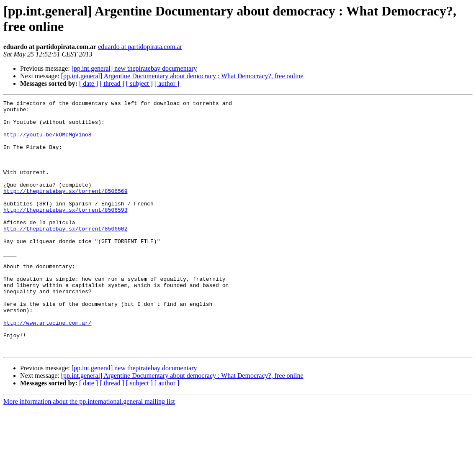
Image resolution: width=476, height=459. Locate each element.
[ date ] (89, 83)
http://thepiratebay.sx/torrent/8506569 (65, 210)
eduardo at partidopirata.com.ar (140, 47)
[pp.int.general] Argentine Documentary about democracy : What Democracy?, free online (182, 76)
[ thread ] (112, 83)
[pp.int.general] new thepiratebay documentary (134, 68)
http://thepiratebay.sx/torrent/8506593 (65, 232)
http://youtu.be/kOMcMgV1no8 (48, 142)
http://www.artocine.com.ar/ (48, 368)
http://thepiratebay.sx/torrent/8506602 (65, 255)
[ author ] (167, 83)
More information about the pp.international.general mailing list (89, 452)
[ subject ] (139, 83)
